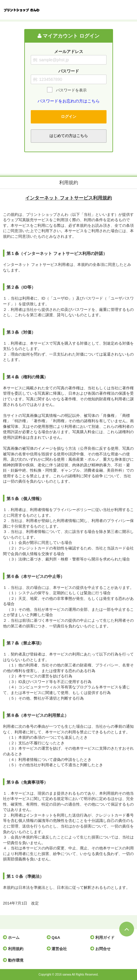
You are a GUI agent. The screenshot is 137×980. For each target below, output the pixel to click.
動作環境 (15, 960)
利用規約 (15, 949)
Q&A (55, 937)
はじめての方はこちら (69, 136)
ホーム (13, 937)
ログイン (69, 117)
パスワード (69, 71)
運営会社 (58, 949)
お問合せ (102, 949)
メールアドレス (69, 52)
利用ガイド (104, 937)
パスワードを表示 (71, 90)
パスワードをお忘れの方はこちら (69, 101)
